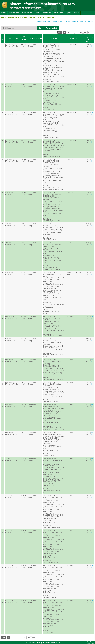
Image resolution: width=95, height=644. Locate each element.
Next (90, 32)
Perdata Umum (14, 13)
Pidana (36, 13)
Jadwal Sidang (59, 13)
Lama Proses (87, 39)
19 (85, 32)
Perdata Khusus (27, 13)
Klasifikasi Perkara (35, 38)
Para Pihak (54, 38)
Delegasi (76, 13)
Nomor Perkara (12, 38)
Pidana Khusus (46, 13)
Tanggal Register (23, 39)
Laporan (69, 13)
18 (81, 32)
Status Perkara (75, 38)
